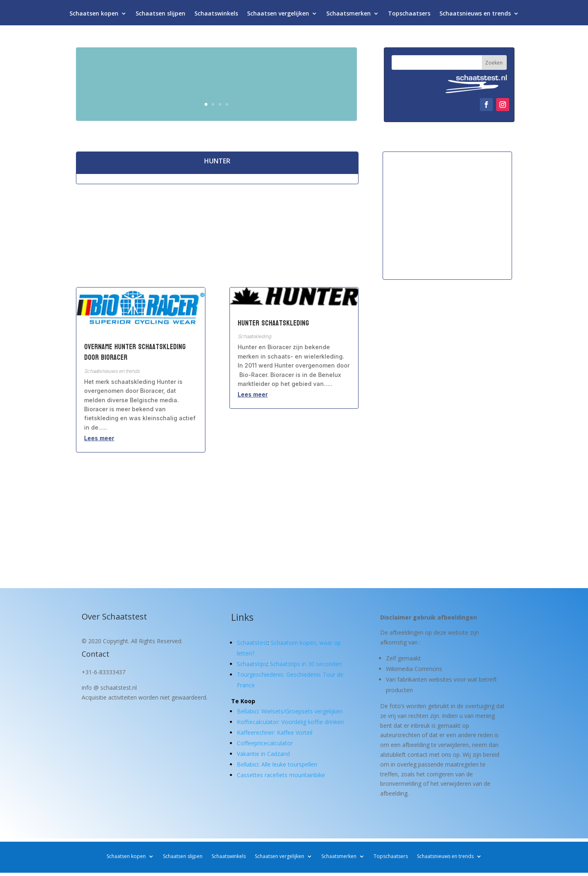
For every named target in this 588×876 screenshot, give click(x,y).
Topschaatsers (409, 15)
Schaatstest (252, 643)
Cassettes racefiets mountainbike (281, 775)
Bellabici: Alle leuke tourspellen (277, 764)
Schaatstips (252, 664)
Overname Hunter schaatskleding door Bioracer (135, 352)
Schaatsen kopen (94, 15)
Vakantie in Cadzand (263, 754)
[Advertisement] (448, 215)
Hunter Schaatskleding (273, 323)
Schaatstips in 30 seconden (306, 664)
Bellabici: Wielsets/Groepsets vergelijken (290, 711)
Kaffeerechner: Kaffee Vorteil (275, 732)
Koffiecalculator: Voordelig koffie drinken (290, 722)
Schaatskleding (254, 336)
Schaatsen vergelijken (278, 15)
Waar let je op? (302, 101)
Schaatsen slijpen (160, 15)
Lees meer (99, 438)
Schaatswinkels (216, 15)
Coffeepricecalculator (265, 743)
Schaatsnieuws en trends (475, 15)
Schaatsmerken (349, 15)
